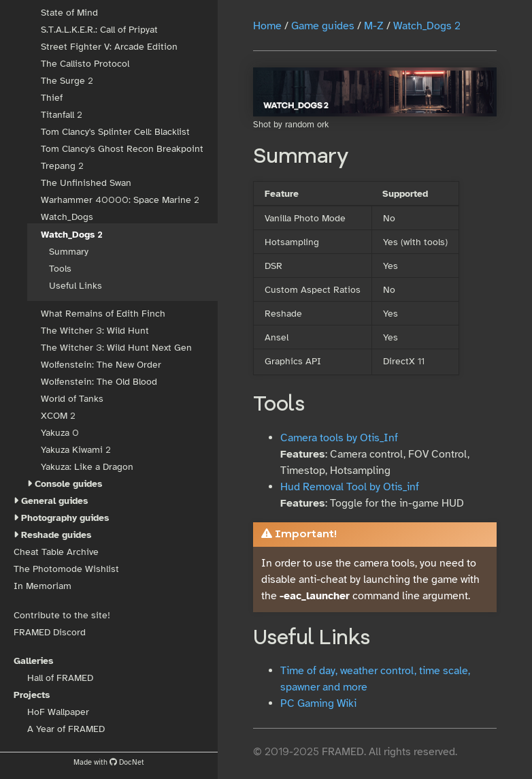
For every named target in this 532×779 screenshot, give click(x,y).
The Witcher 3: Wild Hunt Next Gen (116, 348)
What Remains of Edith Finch (103, 314)
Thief (52, 98)
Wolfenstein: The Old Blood (99, 382)
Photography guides (65, 518)
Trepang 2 (62, 166)
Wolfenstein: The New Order (101, 365)
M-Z (374, 26)
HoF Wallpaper (58, 712)
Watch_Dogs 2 (72, 235)
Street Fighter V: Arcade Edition (109, 47)
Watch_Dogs (67, 217)
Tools (60, 269)
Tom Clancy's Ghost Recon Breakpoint (122, 149)
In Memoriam (43, 586)
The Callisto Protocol (85, 64)
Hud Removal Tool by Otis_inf (350, 487)
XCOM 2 (58, 416)
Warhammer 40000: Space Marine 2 (120, 200)
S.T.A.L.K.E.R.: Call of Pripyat (99, 30)
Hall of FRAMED (60, 678)
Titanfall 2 (61, 115)
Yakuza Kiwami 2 (76, 450)
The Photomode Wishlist (66, 569)
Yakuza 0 (60, 433)
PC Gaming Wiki (318, 703)
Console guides (68, 484)
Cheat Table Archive (56, 552)
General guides (54, 501)
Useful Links (76, 286)
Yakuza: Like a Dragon (87, 467)
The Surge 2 (67, 81)
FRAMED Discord (50, 632)
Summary (69, 252)
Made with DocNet (109, 762)
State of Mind (69, 13)
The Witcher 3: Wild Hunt (95, 331)
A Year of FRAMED (66, 729)
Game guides (323, 26)
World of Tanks (72, 399)
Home (267, 26)
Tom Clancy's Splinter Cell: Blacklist (115, 132)
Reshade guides (56, 535)
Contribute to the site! (62, 615)
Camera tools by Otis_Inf (339, 438)
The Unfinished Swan (86, 183)
